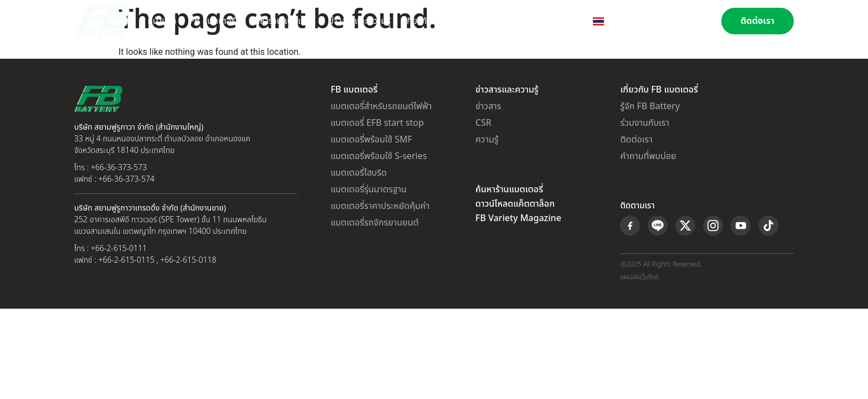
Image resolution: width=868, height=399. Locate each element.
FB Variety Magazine (518, 218)
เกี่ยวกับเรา (423, 21)
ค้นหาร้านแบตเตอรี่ (282, 21)
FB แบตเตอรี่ (213, 21)
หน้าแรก (162, 21)
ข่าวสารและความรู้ (360, 21)
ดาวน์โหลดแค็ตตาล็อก (515, 204)
